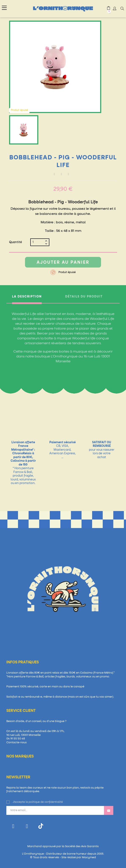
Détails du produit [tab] (84, 297)
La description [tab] (27, 297)
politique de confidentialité (46, 802)
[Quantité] (38, 242)
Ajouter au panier (63, 262)
